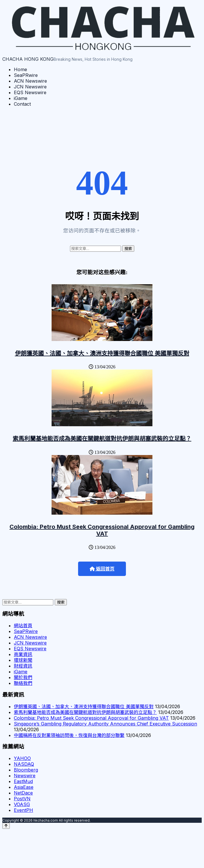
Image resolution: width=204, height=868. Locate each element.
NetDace (23, 793)
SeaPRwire (26, 75)
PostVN (22, 799)
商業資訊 (23, 654)
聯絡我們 (23, 683)
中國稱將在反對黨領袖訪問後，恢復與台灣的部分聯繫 (69, 735)
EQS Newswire (30, 92)
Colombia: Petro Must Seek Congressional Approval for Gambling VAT (102, 530)
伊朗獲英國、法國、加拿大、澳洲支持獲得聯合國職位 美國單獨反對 (102, 353)
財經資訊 (23, 666)
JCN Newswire (30, 87)
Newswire (25, 776)
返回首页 (102, 569)
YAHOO (22, 758)
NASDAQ (24, 764)
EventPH (23, 810)
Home (20, 69)
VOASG (22, 804)
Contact (22, 104)
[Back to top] (6, 826)
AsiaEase (24, 787)
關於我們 (23, 677)
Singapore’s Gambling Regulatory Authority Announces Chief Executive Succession (105, 724)
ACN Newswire (30, 81)
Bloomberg (26, 770)
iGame (21, 98)
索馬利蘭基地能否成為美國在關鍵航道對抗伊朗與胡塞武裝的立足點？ (102, 439)
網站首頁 (23, 626)
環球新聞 (23, 660)
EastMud (23, 781)
